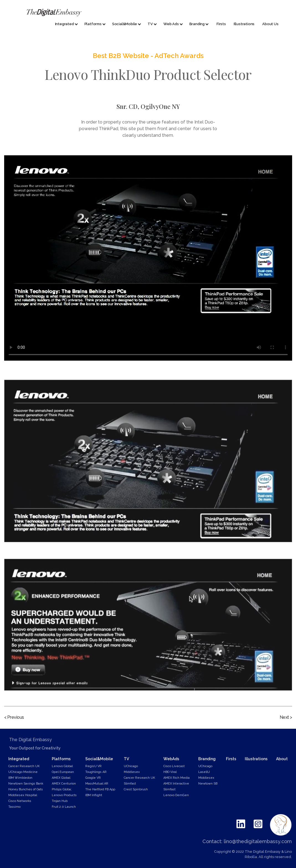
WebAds (171, 759)
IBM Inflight (94, 795)
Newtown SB (208, 784)
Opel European (63, 772)
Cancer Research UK (24, 766)
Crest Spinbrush (136, 789)
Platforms (61, 759)
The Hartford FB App (100, 789)
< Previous (14, 717)
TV (126, 759)
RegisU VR (93, 766)
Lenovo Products (64, 795)
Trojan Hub (60, 801)
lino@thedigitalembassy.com (258, 841)
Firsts (221, 24)
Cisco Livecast (174, 766)
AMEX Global (61, 778)
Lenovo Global (62, 766)
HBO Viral (170, 772)
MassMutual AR (97, 784)
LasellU (204, 772)
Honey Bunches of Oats (26, 789)
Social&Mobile (99, 759)
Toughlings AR (96, 772)
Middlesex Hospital (23, 795)
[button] (64, 24)
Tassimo (14, 807)
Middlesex (132, 772)
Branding (207, 759)
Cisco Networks (20, 801)
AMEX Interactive (176, 784)
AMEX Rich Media (177, 778)
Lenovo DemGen (176, 795)
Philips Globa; (62, 789)
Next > (286, 717)
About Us (270, 24)
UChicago (131, 766)
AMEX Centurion (64, 784)
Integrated (19, 759)
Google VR (93, 778)
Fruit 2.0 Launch (64, 807)
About (282, 759)
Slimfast (130, 784)
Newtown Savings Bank (26, 784)
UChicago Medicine (23, 772)
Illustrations (244, 24)
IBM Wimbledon (20, 778)
